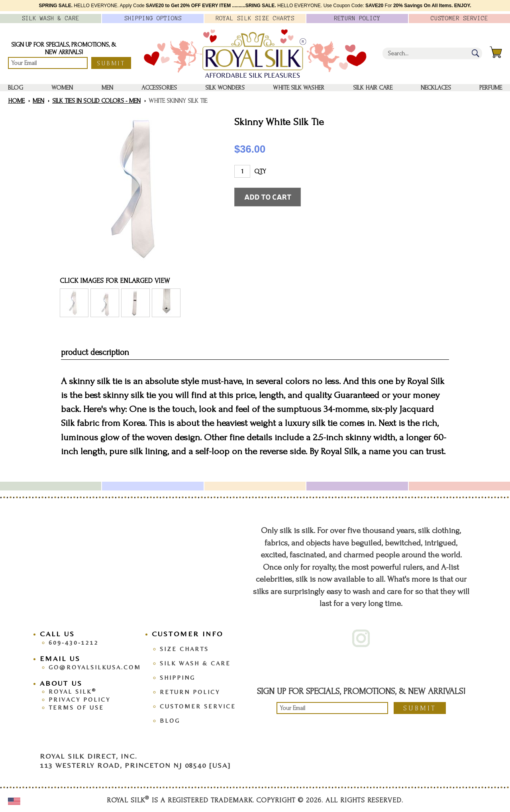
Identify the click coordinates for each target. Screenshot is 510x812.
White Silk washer (299, 88)
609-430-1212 (74, 642)
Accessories (159, 88)
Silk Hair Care (373, 88)
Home (16, 101)
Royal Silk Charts (255, 18)
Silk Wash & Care (195, 663)
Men (107, 88)
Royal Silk (73, 691)
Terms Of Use (76, 707)
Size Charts (184, 649)
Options (153, 18)
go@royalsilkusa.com (95, 667)
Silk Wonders (225, 88)
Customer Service (198, 706)
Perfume (491, 88)
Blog (16, 88)
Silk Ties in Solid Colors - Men (96, 101)
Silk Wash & (51, 18)
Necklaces (436, 88)
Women (62, 88)
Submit (111, 63)
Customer (459, 18)
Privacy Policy (79, 699)
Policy (357, 18)
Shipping (178, 678)
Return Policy (190, 692)
